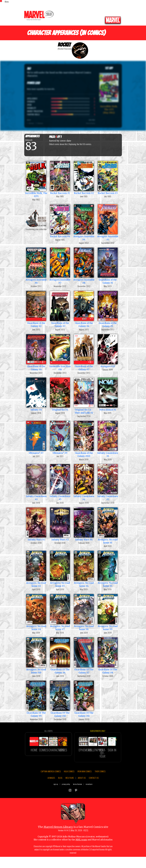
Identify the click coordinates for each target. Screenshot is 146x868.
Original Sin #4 (60, 394)
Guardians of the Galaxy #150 (84, 439)
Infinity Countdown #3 (60, 482)
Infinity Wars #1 (36, 524)
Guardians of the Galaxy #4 (84, 309)
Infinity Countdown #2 (36, 482)
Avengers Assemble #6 (36, 266)
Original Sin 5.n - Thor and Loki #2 (84, 396)
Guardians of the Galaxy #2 (36, 309)
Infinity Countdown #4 (84, 482)
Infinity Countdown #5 (108, 482)
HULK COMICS (69, 783)
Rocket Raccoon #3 (108, 177)
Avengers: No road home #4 (84, 569)
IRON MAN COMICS (85, 783)
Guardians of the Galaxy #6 (36, 352)
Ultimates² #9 (60, 437)
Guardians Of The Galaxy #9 (36, 699)
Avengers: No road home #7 (60, 612)
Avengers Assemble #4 (84, 222)
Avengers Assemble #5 (108, 222)
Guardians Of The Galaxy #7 (84, 655)
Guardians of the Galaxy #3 (60, 309)
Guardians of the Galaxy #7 (84, 352)
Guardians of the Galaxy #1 (108, 266)
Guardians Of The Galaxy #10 (60, 699)
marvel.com (89, 796)
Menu (7, 2)
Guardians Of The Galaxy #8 (108, 655)
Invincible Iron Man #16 (60, 352)
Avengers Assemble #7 (60, 266)
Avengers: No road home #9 (108, 612)
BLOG (60, 789)
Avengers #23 (108, 351)
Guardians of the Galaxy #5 (108, 309)
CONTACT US (94, 789)
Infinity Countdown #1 (108, 439)
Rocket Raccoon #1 (60, 177)
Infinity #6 (36, 394)
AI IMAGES (51, 789)
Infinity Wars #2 (60, 524)
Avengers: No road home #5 (108, 569)
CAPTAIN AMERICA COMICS (51, 783)
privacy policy (66, 796)
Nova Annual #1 (108, 394)
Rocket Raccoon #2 (84, 177)
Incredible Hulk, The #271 (36, 179)
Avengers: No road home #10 (36, 655)
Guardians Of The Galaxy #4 (60, 655)
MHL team (81, 851)
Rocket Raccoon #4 (60, 221)
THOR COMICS (100, 783)
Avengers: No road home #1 (108, 525)
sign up (56, 796)
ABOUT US (82, 789)
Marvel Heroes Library (58, 839)
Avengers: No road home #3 (60, 569)
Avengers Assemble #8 (84, 266)
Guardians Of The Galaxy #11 (84, 699)
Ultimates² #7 (36, 437)
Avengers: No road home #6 (36, 612)
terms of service (77, 796)
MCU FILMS (70, 789)
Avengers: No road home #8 (84, 612)
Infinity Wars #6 (84, 524)
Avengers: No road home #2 (36, 569)
